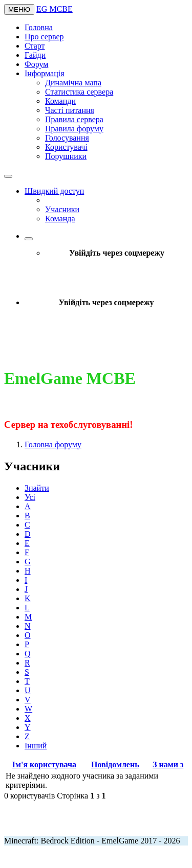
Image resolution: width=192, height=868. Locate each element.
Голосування (67, 138)
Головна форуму (53, 444)
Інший (36, 746)
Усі (30, 497)
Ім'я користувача (44, 764)
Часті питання (70, 110)
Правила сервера (74, 119)
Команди (60, 101)
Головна (39, 27)
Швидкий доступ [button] (54, 191)
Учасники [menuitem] (62, 209)
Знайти (37, 488)
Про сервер (44, 37)
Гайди (35, 55)
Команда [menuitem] (60, 219)
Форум (36, 64)
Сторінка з (81, 796)
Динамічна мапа (73, 83)
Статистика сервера (79, 92)
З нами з (168, 764)
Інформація (45, 73)
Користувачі (66, 147)
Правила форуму (74, 129)
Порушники (66, 156)
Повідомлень (115, 764)
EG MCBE (55, 9)
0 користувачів (29, 796)
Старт (35, 46)
